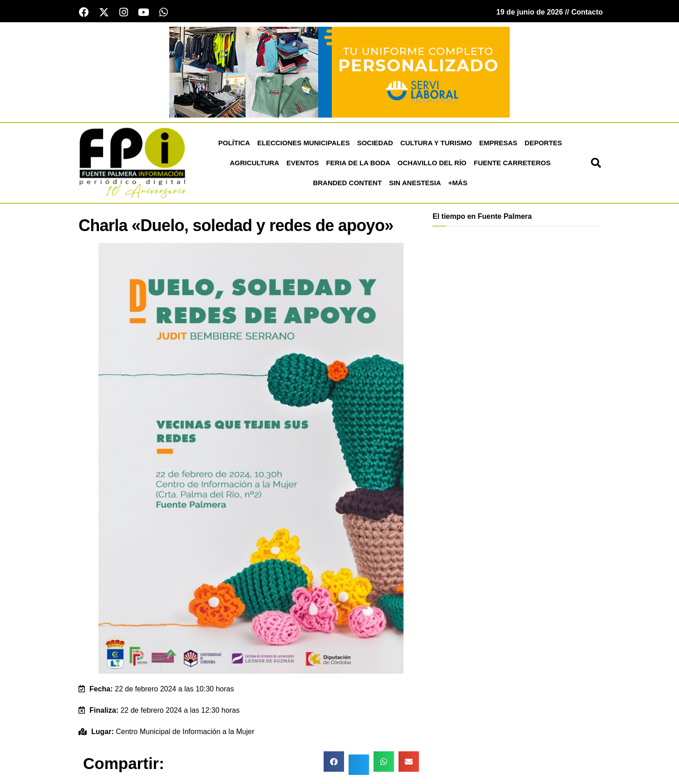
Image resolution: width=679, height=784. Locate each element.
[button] (596, 163)
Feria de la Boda (358, 163)
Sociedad (375, 143)
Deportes (544, 143)
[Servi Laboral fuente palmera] (339, 71)
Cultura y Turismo (436, 143)
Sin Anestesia (415, 183)
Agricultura (254, 163)
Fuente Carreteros (512, 163)
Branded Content (347, 183)
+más (458, 183)
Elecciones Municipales (304, 143)
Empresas (498, 143)
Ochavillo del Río (432, 163)
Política (234, 143)
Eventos (303, 163)
